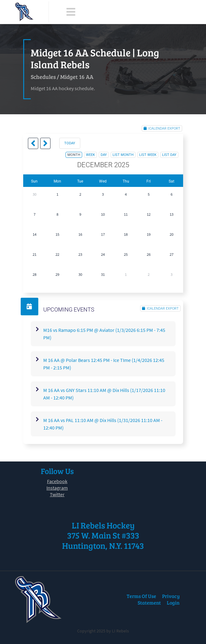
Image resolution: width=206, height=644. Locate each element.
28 (34, 274)
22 (57, 254)
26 (149, 254)
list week (148, 155)
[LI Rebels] (24, 12)
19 (149, 234)
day (104, 155)
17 (103, 234)
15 (57, 234)
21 (34, 254)
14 (34, 234)
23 (80, 254)
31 (103, 274)
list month (123, 155)
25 (126, 254)
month (74, 155)
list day (169, 155)
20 (172, 234)
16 (80, 234)
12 (149, 214)
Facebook (57, 481)
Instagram (57, 488)
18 (126, 234)
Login (173, 603)
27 (172, 254)
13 (172, 214)
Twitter (57, 494)
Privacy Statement (159, 599)
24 (103, 254)
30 (34, 194)
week (90, 155)
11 (126, 214)
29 (57, 274)
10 (103, 214)
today (70, 143)
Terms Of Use (141, 596)
